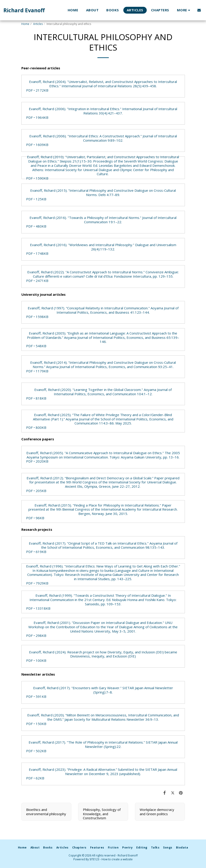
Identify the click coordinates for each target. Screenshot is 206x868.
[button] (199, 10)
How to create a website (117, 859)
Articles (38, 24)
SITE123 (94, 859)
